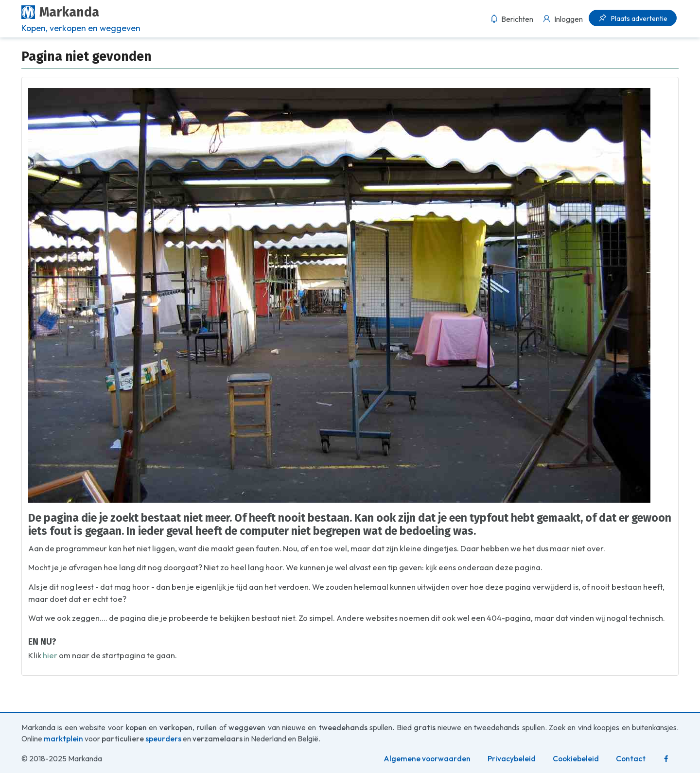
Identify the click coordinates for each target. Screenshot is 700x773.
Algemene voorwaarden (427, 759)
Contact (631, 759)
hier (50, 655)
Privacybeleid (512, 759)
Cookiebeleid (576, 759)
